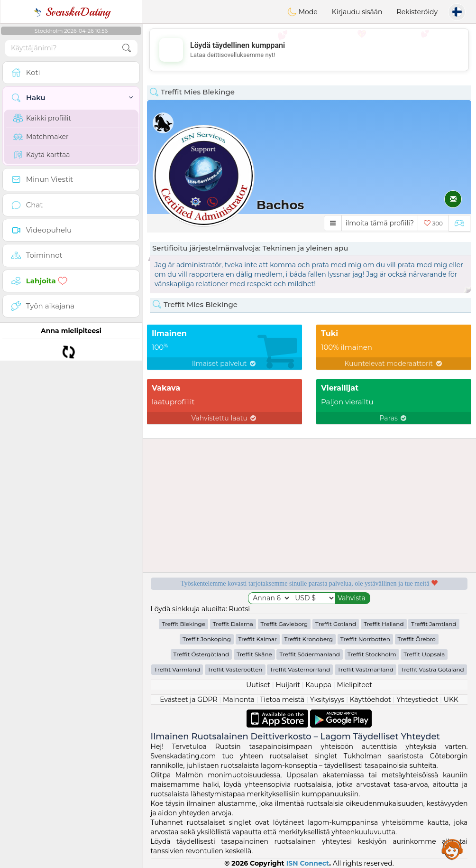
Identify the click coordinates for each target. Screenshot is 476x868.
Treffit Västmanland (366, 669)
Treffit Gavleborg (284, 624)
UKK (451, 700)
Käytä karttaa (42, 155)
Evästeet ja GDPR (189, 700)
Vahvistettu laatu (225, 418)
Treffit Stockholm (372, 654)
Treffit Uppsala (424, 654)
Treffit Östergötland (201, 654)
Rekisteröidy (417, 12)
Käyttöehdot (371, 700)
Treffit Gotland (336, 624)
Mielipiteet (355, 685)
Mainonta (239, 700)
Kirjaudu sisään (357, 12)
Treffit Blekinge (183, 624)
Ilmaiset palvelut (224, 364)
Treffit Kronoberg (309, 639)
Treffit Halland (384, 624)
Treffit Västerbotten (235, 669)
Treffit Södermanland (310, 654)
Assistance (452, 849)
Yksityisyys (327, 700)
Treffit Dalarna (233, 624)
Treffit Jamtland (434, 624)
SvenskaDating (71, 12)
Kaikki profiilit (42, 118)
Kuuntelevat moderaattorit (394, 364)
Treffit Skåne (254, 654)
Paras (394, 418)
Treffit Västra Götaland (432, 669)
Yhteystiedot (417, 700)
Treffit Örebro (417, 639)
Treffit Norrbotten (365, 639)
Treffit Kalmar (258, 639)
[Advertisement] (309, 50)
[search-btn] (127, 48)
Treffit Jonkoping (207, 639)
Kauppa (318, 685)
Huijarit (288, 685)
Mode (302, 12)
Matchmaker (41, 137)
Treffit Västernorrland (300, 669)
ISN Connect (308, 863)
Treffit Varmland (177, 669)
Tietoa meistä (282, 700)
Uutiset (258, 685)
